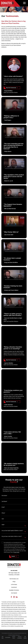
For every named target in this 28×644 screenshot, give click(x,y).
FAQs (14, 582)
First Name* (4, 496)
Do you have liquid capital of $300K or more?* (12, 531)
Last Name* (4, 501)
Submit (13, 556)
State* (3, 525)
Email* (3, 507)
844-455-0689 (14, 571)
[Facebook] (11, 597)
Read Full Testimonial (11, 88)
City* (3, 519)
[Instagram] (14, 597)
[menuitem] (3, 637)
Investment (14, 587)
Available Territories (14, 590)
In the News (14, 584)
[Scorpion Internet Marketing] (14, 642)
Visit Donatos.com (14, 579)
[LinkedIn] (17, 597)
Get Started (14, 593)
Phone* (3, 513)
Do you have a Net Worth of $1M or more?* (12, 536)
